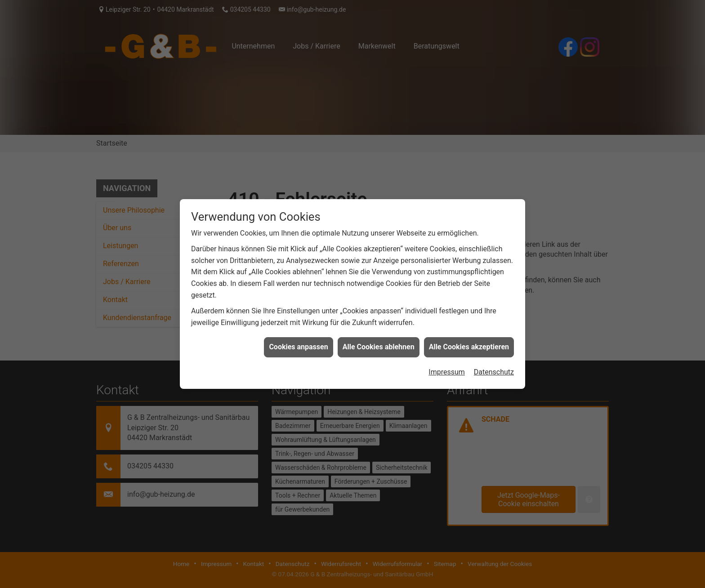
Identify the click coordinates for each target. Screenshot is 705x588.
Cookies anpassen (298, 342)
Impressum (447, 367)
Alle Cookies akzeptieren (469, 342)
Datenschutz (494, 367)
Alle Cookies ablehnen (379, 342)
